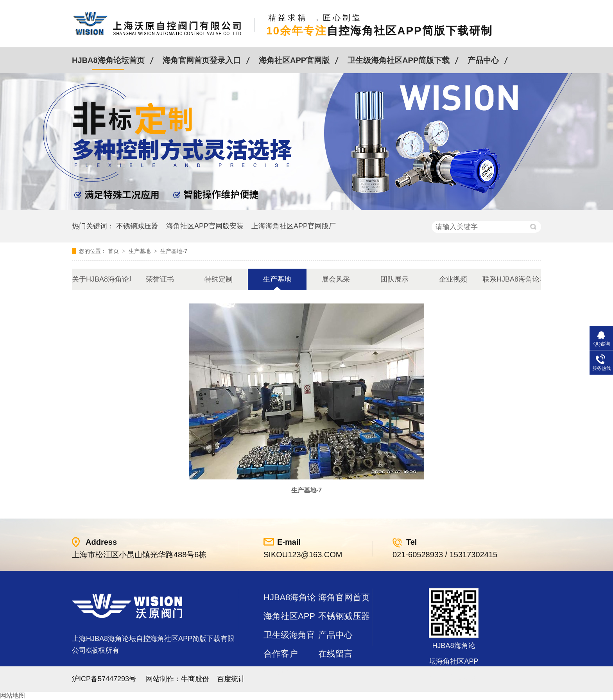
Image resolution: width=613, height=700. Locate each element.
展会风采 (336, 279)
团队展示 (394, 279)
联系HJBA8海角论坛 (512, 279)
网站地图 (13, 696)
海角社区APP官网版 (294, 60)
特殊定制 (219, 279)
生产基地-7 (174, 251)
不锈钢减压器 (137, 226)
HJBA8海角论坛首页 (108, 60)
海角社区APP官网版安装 (205, 226)
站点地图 (281, 672)
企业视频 (453, 279)
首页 (114, 251)
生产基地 (140, 251)
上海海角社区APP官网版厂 (294, 226)
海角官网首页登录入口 (202, 60)
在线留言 (335, 654)
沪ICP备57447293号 (104, 679)
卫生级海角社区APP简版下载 (399, 60)
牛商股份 (195, 679)
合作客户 (281, 654)
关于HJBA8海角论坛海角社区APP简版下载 (101, 279)
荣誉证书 (160, 279)
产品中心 (483, 60)
